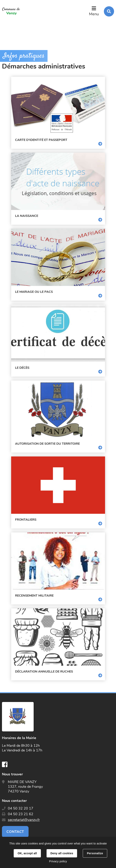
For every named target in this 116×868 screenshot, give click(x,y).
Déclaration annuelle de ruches (44, 672)
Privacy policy (58, 861)
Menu (94, 14)
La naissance (27, 216)
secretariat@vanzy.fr (24, 820)
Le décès (22, 368)
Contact (15, 832)
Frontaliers (26, 520)
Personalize (95, 853)
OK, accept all (27, 853)
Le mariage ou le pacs (34, 292)
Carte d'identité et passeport (41, 140)
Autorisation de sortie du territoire (47, 444)
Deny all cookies (62, 853)
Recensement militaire (34, 596)
